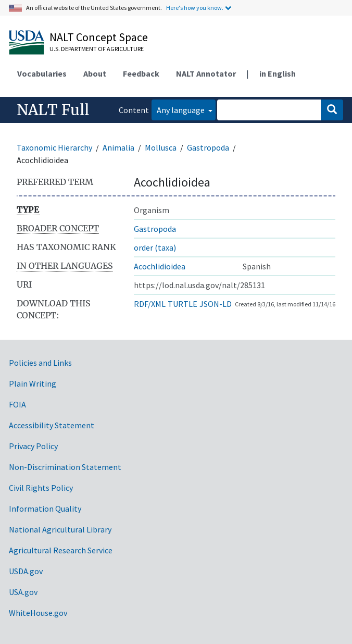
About (95, 73)
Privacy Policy (33, 446)
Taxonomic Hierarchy (54, 147)
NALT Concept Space (99, 37)
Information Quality (45, 509)
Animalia (118, 147)
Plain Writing (33, 383)
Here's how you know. (195, 8)
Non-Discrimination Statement (65, 467)
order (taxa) (155, 247)
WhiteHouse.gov (38, 613)
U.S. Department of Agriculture (97, 49)
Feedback (141, 73)
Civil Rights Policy (41, 488)
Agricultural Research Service (61, 550)
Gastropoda (208, 147)
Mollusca (161, 147)
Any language (181, 110)
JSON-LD (216, 304)
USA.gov (23, 592)
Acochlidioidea (160, 266)
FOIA (17, 404)
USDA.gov (26, 571)
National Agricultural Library (60, 529)
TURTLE (183, 304)
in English (278, 73)
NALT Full (53, 110)
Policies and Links (40, 363)
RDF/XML (150, 304)
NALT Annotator (206, 73)
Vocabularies (42, 73)
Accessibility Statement (52, 425)
